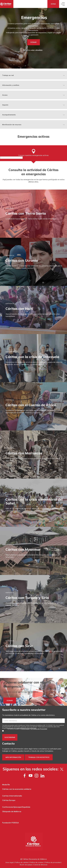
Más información (13, 757)
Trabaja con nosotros (39, 757)
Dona (53, 4)
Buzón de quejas (26, 865)
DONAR (33, 42)
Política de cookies (37, 862)
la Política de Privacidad (39, 729)
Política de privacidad (53, 862)
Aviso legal (9, 862)
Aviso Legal (25, 729)
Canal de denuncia (40, 865)
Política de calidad (22, 862)
